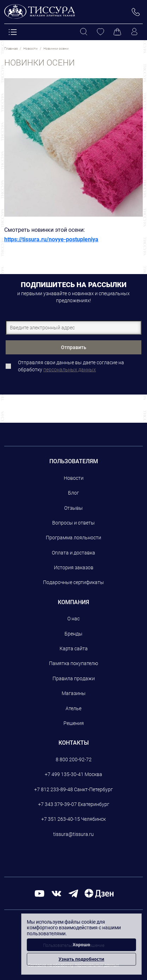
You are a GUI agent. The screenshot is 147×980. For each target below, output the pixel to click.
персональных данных (70, 370)
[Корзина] (117, 32)
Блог (73, 493)
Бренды (73, 634)
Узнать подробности (81, 959)
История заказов (74, 567)
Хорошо (81, 945)
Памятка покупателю (73, 663)
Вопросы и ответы (73, 523)
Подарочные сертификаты (73, 582)
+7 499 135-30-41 (64, 774)
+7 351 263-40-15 (61, 819)
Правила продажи (74, 678)
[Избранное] (100, 32)
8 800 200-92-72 (74, 759)
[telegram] (73, 893)
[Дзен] (99, 893)
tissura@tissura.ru (73, 834)
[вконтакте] (56, 893)
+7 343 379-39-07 (57, 804)
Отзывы (73, 508)
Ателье (73, 708)
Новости (74, 478)
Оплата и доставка (73, 553)
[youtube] (39, 893)
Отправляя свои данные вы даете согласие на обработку (71, 366)
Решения (74, 723)
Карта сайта (74, 649)
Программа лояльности (73, 538)
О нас (73, 619)
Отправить (74, 347)
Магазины (74, 693)
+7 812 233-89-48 (54, 789)
